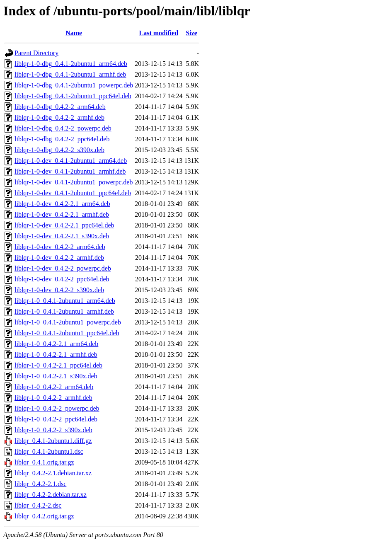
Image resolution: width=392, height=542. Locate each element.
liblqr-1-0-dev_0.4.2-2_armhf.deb (59, 258)
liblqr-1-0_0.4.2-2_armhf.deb (53, 398)
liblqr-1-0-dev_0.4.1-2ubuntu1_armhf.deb (70, 171)
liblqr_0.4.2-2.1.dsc (40, 484)
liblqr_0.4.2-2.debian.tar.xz (51, 495)
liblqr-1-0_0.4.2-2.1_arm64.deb (56, 344)
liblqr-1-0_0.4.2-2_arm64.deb (54, 387)
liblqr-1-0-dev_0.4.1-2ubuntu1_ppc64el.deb (73, 193)
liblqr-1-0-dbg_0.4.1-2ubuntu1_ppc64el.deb (73, 96)
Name (74, 33)
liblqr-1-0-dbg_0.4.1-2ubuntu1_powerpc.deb (74, 85)
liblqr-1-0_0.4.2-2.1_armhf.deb (56, 354)
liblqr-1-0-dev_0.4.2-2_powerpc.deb (63, 268)
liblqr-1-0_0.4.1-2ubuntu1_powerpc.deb (68, 322)
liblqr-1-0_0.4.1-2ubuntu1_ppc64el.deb (67, 333)
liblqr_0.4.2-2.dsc (38, 505)
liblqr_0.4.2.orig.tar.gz (44, 516)
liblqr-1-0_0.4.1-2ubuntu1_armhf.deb (64, 311)
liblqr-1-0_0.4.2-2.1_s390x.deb (56, 376)
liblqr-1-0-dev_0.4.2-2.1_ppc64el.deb (64, 225)
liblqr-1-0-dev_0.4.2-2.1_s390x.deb (62, 236)
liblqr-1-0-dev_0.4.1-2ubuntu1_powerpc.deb (74, 182)
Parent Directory (36, 53)
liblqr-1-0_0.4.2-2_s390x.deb (53, 430)
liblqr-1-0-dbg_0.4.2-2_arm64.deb (60, 107)
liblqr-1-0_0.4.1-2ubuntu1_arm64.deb (65, 301)
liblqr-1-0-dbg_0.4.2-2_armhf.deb (59, 117)
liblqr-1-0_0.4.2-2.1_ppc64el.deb (58, 365)
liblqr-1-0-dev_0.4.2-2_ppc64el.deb (62, 279)
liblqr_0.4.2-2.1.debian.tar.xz (53, 473)
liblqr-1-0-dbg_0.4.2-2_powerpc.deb (63, 128)
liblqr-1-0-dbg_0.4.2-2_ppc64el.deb (62, 139)
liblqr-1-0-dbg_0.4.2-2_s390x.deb (59, 150)
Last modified (159, 33)
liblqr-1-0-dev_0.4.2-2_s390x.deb (59, 290)
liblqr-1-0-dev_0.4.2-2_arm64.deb (60, 247)
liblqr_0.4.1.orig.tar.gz (44, 462)
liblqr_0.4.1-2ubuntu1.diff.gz (53, 441)
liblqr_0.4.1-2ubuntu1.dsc (49, 451)
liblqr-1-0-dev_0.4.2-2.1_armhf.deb (62, 214)
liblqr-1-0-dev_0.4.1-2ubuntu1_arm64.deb (71, 161)
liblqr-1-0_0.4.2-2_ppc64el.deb (56, 419)
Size (191, 33)
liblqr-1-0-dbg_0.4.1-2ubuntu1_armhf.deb (70, 74)
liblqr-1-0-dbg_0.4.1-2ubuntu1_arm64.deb (71, 64)
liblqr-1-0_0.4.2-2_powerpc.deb (57, 408)
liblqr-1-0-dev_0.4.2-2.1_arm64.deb (62, 204)
